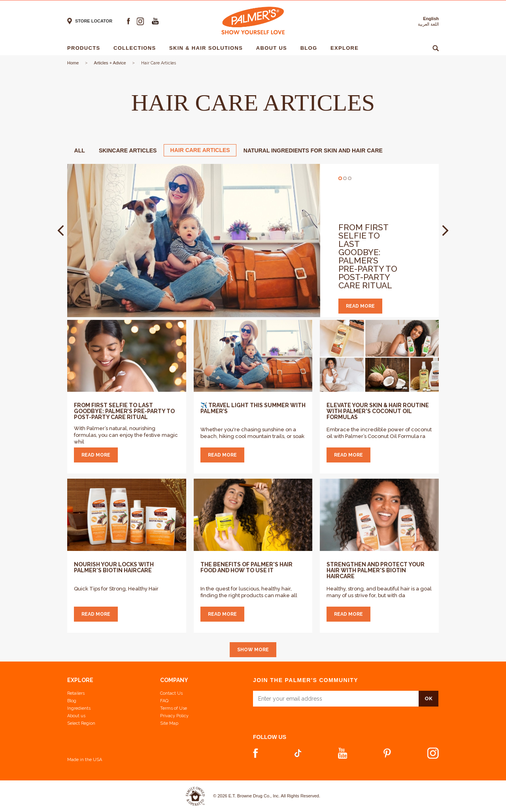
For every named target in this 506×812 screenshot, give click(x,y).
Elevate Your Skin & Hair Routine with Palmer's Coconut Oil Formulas (378, 411)
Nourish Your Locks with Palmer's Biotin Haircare (114, 567)
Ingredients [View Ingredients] (79, 708)
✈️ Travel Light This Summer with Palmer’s (253, 408)
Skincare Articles (128, 150)
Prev (60, 230)
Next (446, 230)
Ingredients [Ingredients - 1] (394, 48)
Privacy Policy (174, 716)
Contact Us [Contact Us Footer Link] (171, 693)
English (431, 19)
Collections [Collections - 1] (137, 48)
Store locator (94, 21)
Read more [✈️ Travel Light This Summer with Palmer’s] (222, 455)
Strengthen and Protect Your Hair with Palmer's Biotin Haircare (376, 570)
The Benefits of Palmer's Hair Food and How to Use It (246, 567)
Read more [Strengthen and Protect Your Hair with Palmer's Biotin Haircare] (348, 614)
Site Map (169, 723)
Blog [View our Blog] (72, 701)
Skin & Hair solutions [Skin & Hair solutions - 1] (208, 48)
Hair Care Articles (200, 150)
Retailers (76, 693)
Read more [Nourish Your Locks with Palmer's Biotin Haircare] (96, 614)
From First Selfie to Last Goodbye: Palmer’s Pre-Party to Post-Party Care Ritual (368, 256)
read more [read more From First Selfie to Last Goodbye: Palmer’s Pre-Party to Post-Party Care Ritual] (360, 306)
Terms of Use (174, 708)
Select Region (81, 723)
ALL (80, 150)
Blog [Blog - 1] (311, 48)
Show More (253, 650)
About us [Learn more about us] (76, 716)
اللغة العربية (428, 24)
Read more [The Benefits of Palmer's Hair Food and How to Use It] (222, 614)
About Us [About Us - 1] (274, 48)
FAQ (164, 701)
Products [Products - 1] (86, 48)
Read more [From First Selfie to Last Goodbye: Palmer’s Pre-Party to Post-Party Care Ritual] (96, 455)
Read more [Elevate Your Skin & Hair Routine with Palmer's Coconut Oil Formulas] (348, 455)
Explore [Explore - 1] (346, 48)
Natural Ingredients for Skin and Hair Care (313, 150)
